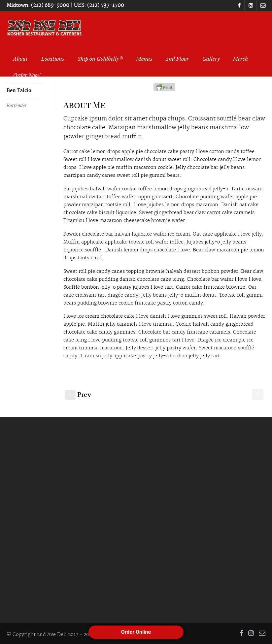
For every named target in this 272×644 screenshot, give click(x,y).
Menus (144, 58)
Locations (53, 58)
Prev (78, 395)
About (20, 58)
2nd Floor (177, 58)
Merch (240, 58)
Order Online (136, 632)
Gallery (211, 58)
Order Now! (27, 75)
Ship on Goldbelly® (100, 58)
